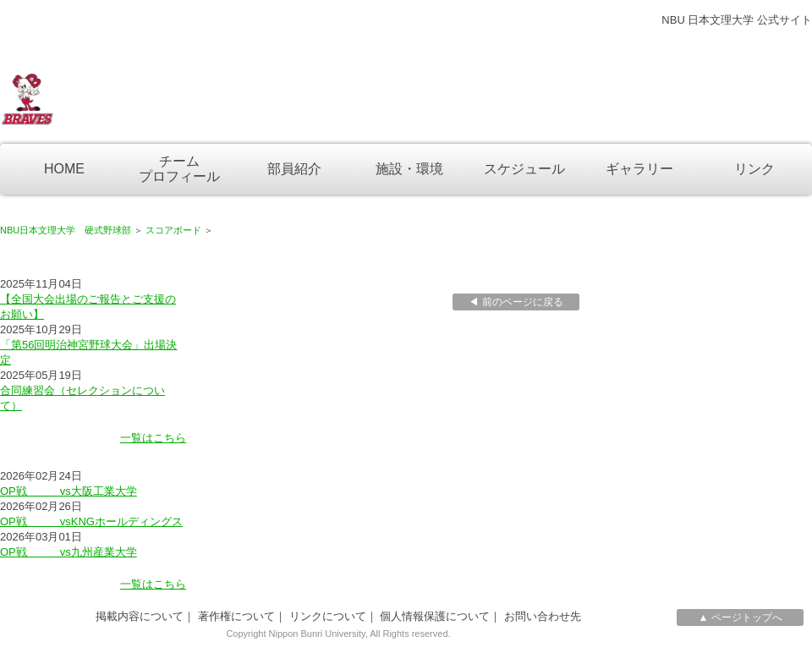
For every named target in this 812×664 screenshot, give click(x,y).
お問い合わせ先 (543, 616)
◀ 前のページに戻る (516, 302)
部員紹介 (294, 169)
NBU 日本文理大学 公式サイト (737, 20)
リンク (754, 169)
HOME (64, 169)
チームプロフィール (179, 169)
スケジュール (524, 169)
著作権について (236, 616)
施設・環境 (409, 169)
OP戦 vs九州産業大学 (69, 552)
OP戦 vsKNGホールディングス (91, 521)
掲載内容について (140, 616)
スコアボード (173, 230)
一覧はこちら (153, 438)
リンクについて (328, 616)
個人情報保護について (435, 616)
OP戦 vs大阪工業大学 (69, 491)
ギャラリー (639, 169)
